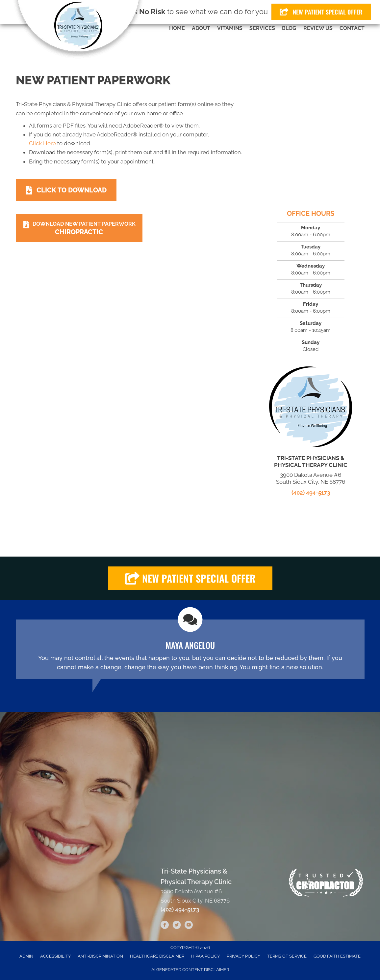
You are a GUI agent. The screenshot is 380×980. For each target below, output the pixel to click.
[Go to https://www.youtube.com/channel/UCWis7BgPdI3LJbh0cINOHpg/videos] (189, 926)
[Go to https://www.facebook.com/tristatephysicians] (165, 926)
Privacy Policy (243, 956)
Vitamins (230, 28)
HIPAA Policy (205, 956)
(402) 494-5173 (311, 493)
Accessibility (55, 956)
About (201, 28)
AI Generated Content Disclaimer (190, 970)
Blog (289, 28)
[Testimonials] (190, 649)
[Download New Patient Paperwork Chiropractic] (79, 228)
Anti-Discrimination (100, 956)
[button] (190, 578)
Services (262, 28)
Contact (352, 28)
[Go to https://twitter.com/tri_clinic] (177, 926)
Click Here (42, 143)
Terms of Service (287, 956)
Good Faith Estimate (337, 956)
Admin (26, 956)
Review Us (318, 28)
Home (177, 28)
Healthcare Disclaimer (157, 956)
